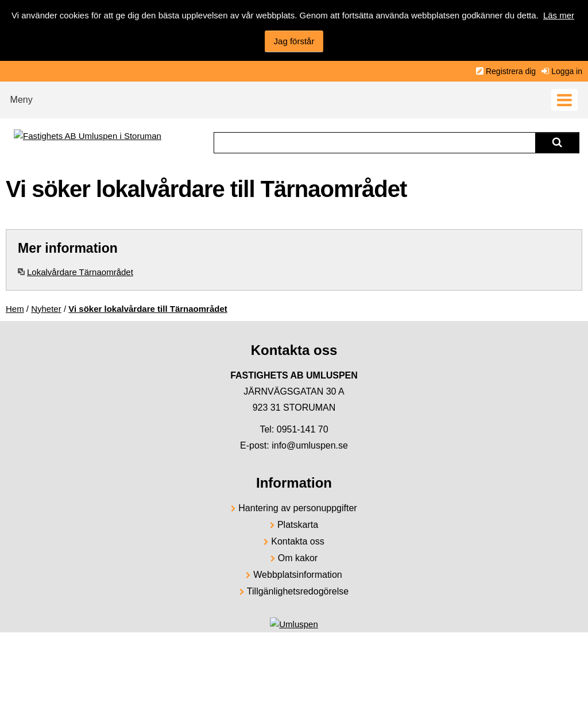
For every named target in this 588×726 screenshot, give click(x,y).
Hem (15, 309)
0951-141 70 (303, 429)
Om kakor (298, 558)
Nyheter (46, 309)
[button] (294, 97)
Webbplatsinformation (297, 575)
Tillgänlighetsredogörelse (298, 591)
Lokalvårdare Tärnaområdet (80, 272)
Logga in (567, 71)
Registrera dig (511, 71)
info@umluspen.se (310, 445)
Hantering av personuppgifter (297, 508)
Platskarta (298, 525)
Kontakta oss (298, 541)
